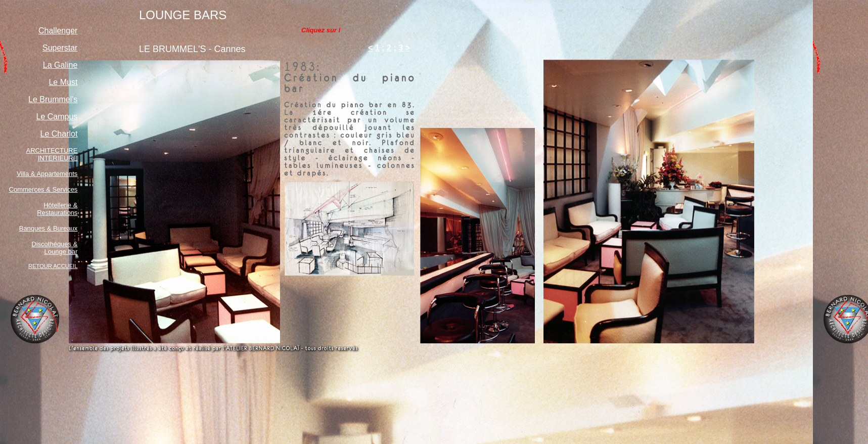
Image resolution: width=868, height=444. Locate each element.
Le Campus (57, 117)
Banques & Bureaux (49, 228)
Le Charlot (59, 134)
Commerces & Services (43, 189)
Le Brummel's (53, 99)
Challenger (58, 31)
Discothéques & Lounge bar (54, 248)
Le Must (63, 82)
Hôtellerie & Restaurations (57, 209)
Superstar (60, 48)
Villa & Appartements (47, 174)
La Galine (60, 65)
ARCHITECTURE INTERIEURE (52, 154)
